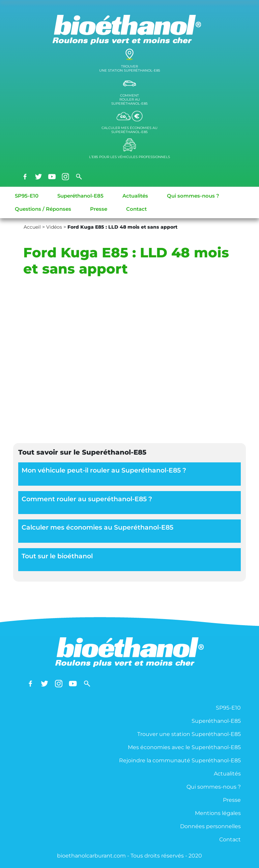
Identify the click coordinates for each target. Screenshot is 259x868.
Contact (136, 209)
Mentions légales (218, 813)
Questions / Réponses (43, 209)
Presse (99, 209)
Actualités (135, 196)
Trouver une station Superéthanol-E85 (189, 734)
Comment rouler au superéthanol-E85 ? (87, 499)
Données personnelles (210, 826)
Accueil (32, 227)
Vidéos (54, 227)
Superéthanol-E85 (80, 196)
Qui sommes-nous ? (193, 196)
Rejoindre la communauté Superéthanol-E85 (180, 760)
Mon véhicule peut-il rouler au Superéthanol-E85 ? (104, 470)
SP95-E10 (27, 196)
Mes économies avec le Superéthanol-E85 (184, 747)
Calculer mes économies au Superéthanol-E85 (97, 527)
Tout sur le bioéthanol (57, 556)
